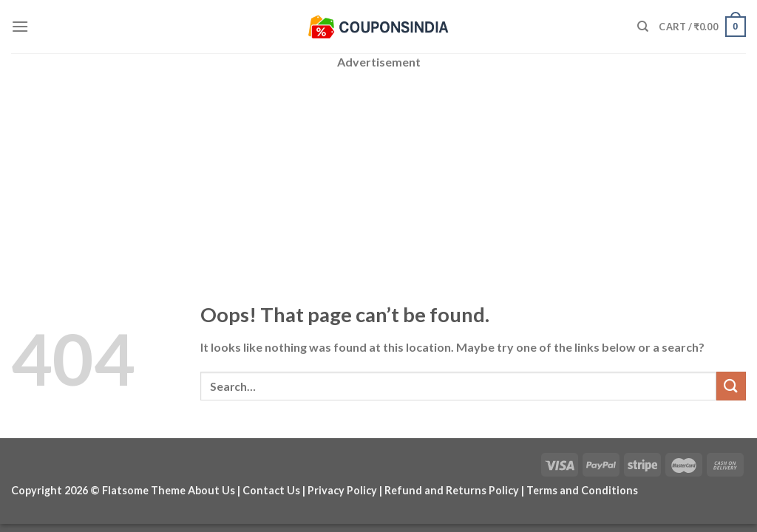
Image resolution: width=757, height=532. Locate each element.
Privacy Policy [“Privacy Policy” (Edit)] (342, 490)
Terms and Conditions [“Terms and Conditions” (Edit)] (582, 490)
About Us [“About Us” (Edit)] (211, 490)
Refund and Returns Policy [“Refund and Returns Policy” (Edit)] (452, 490)
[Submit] (731, 386)
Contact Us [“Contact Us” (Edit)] (271, 490)
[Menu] (20, 26)
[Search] (643, 27)
